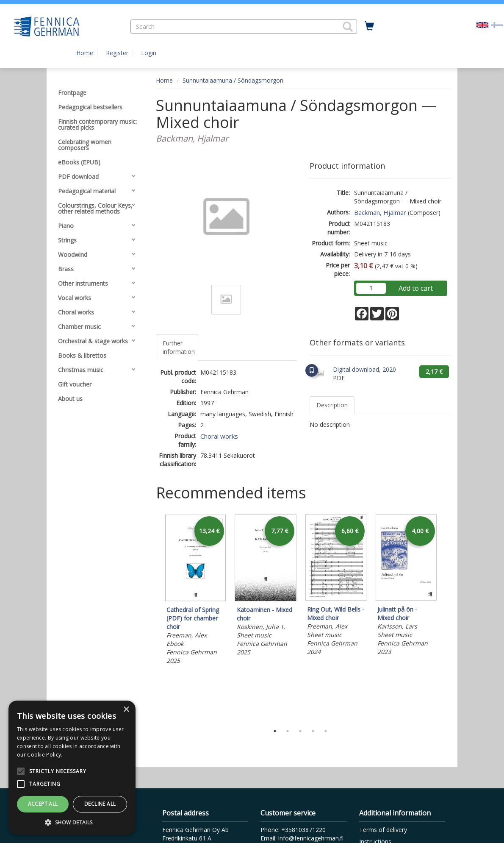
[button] (348, 27)
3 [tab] (300, 731)
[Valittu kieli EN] (482, 24)
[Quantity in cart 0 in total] (369, 26)
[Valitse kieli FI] (497, 24)
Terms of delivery (383, 830)
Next (447, 617)
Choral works (219, 436)
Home (85, 53)
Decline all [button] (100, 804)
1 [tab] (275, 731)
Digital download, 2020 (364, 369)
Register (117, 53)
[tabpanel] (195, 591)
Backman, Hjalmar (380, 212)
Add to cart (416, 288)
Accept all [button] (43, 804)
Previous (154, 617)
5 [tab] (326, 731)
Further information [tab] (179, 347)
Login (149, 53)
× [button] (126, 710)
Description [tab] (332, 405)
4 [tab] (313, 731)
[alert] (72, 768)
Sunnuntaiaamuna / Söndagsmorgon (233, 80)
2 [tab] (288, 731)
